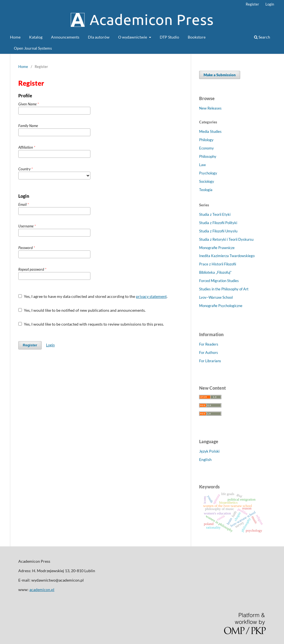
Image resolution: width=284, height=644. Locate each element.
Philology (206, 140)
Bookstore (197, 37)
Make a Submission (220, 75)
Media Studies (210, 131)
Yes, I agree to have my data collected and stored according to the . (93, 296)
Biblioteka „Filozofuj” (215, 272)
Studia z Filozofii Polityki (218, 223)
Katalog (36, 37)
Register (252, 4)
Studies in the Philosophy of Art (224, 289)
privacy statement (151, 296)
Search (262, 37)
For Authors (209, 353)
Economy (206, 148)
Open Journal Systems (33, 48)
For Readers (209, 344)
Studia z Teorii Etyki (215, 214)
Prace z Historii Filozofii (218, 264)
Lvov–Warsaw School (216, 297)
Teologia (206, 190)
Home (15, 37)
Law (202, 165)
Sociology (207, 181)
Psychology (208, 173)
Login (270, 4)
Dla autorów (99, 37)
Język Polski (209, 451)
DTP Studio (169, 37)
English (205, 459)
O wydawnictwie (133, 37)
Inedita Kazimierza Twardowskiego (227, 256)
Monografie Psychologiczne (221, 306)
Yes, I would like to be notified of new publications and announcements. (82, 310)
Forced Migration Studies (219, 281)
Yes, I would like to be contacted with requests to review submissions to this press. (91, 324)
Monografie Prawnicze (217, 248)
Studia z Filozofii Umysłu (218, 231)
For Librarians (210, 361)
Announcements (65, 37)
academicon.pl (42, 590)
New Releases (210, 108)
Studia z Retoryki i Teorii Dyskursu (226, 239)
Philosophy (208, 156)
